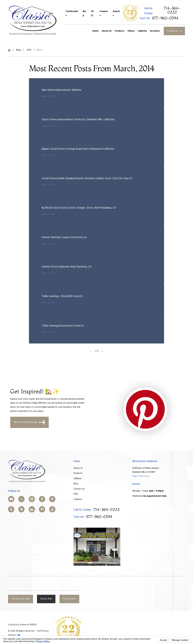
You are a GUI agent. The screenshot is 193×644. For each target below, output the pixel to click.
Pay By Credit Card (21, 599)
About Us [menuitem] (107, 31)
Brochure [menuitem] (155, 31)
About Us (78, 468)
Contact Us (174, 31)
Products (78, 473)
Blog (84, 13)
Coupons (104, 13)
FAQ (92, 13)
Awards (116, 13)
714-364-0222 (172, 10)
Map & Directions (141, 476)
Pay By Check (69, 599)
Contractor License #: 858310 (22, 625)
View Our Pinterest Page (29, 422)
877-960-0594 (165, 18)
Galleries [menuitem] (142, 31)
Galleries (78, 479)
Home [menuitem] (95, 31)
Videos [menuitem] (131, 31)
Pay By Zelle (46, 599)
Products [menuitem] (120, 31)
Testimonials (72, 13)
